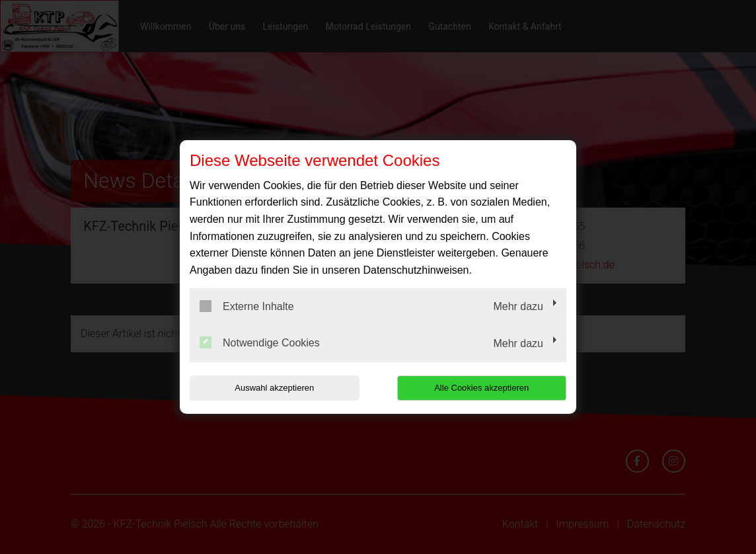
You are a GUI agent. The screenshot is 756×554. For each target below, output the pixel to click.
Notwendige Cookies (260, 342)
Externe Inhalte (247, 306)
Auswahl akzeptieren (274, 388)
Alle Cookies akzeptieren (481, 388)
